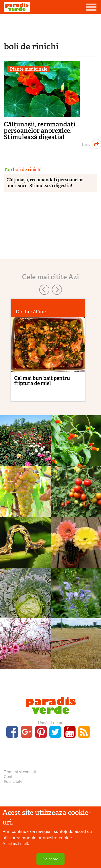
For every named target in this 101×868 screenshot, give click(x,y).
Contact (11, 777)
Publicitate (13, 782)
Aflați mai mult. (16, 844)
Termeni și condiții (20, 772)
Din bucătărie (31, 312)
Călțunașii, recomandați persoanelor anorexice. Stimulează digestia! (40, 131)
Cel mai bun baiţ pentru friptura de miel (42, 381)
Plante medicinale (29, 69)
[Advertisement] (51, 27)
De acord (50, 859)
